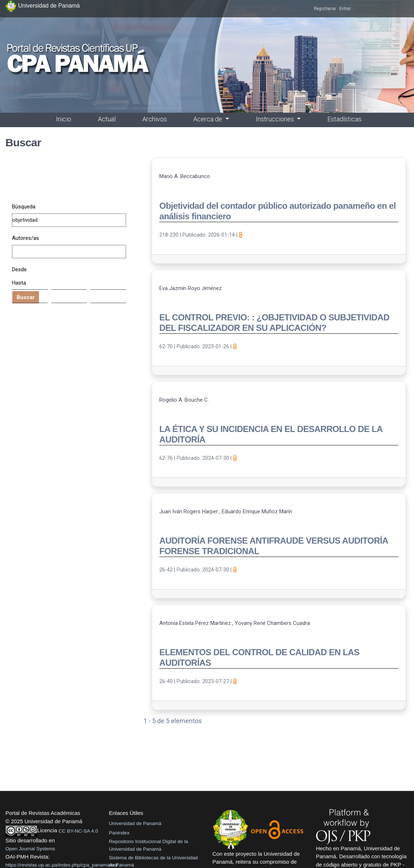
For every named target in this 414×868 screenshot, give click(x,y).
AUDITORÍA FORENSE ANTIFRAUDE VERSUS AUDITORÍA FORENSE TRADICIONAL (274, 546)
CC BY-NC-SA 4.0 (78, 831)
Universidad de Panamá (135, 823)
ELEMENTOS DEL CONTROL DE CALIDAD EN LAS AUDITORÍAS (259, 657)
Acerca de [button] (208, 119)
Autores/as (25, 238)
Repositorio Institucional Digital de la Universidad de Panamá (149, 845)
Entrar (345, 9)
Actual (107, 119)
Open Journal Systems (30, 849)
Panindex (119, 833)
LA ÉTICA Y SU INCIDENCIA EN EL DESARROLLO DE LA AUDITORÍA (271, 434)
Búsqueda (24, 207)
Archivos (155, 119)
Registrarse (325, 9)
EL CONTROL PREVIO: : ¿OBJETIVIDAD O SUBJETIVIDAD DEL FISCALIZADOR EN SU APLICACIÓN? (274, 323)
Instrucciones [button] (276, 119)
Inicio (64, 119)
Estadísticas (344, 119)
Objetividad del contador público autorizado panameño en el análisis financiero (278, 211)
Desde (19, 269)
